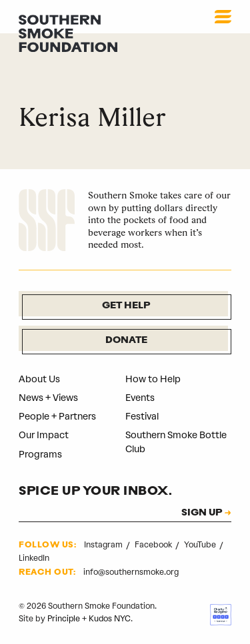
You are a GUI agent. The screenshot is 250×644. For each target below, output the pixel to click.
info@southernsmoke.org (131, 572)
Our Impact (44, 435)
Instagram (104, 545)
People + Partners (57, 417)
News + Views (48, 398)
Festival (142, 417)
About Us (39, 379)
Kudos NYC (110, 619)
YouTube (201, 545)
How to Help (153, 379)
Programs (40, 455)
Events (140, 398)
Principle (64, 619)
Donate (126, 341)
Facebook (154, 545)
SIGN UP (202, 513)
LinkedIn (34, 558)
